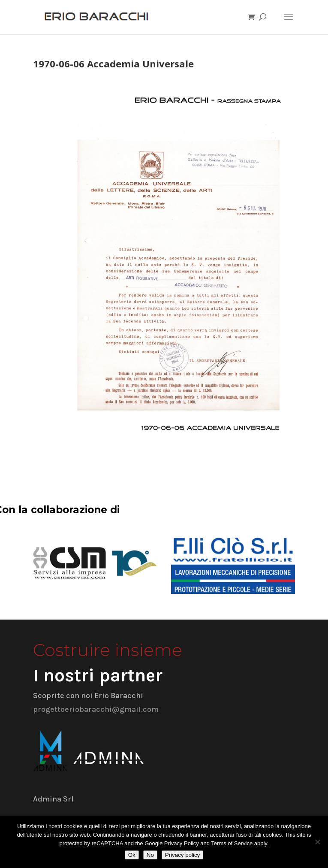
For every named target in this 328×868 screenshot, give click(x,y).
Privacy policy (182, 855)
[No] (317, 842)
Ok (132, 855)
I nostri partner (98, 675)
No (150, 855)
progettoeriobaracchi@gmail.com (96, 709)
